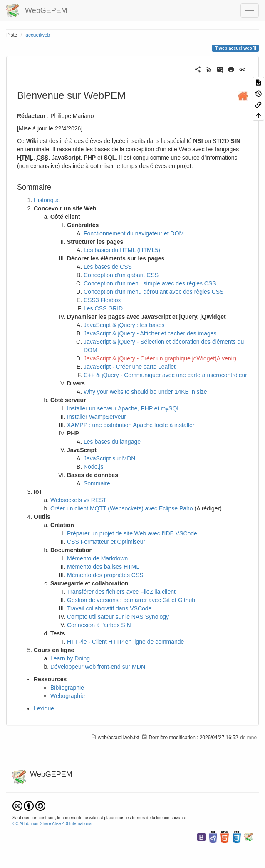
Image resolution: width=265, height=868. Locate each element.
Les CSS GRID (103, 308)
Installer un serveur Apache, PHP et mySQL (124, 408)
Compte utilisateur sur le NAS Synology (118, 617)
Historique (47, 200)
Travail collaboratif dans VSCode (109, 608)
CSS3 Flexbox (102, 300)
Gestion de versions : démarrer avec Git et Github (131, 600)
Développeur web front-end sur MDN (98, 667)
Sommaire (97, 483)
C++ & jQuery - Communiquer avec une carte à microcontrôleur (165, 375)
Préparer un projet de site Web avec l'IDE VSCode (132, 533)
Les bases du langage (112, 442)
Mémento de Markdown (97, 558)
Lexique (44, 708)
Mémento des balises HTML (103, 567)
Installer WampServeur (97, 417)
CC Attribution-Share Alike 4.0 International (52, 824)
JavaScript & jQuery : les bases (124, 325)
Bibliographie (67, 688)
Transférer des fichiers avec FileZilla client (121, 592)
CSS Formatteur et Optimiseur (106, 542)
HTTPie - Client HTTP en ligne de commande (125, 642)
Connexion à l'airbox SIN (99, 625)
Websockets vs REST (78, 500)
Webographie (68, 696)
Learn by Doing (70, 658)
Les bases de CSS (108, 267)
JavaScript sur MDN (109, 458)
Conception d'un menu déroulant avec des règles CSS (154, 292)
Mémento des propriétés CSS (105, 575)
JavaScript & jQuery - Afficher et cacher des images (150, 333)
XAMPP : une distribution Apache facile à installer (131, 425)
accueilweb (38, 35)
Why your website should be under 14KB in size (145, 392)
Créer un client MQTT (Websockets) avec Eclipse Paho (122, 508)
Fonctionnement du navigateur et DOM (134, 233)
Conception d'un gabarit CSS (121, 275)
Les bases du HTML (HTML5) (122, 250)
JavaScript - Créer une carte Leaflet (130, 367)
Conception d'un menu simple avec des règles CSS (150, 283)
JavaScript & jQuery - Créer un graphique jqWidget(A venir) (160, 358)
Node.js (93, 467)
